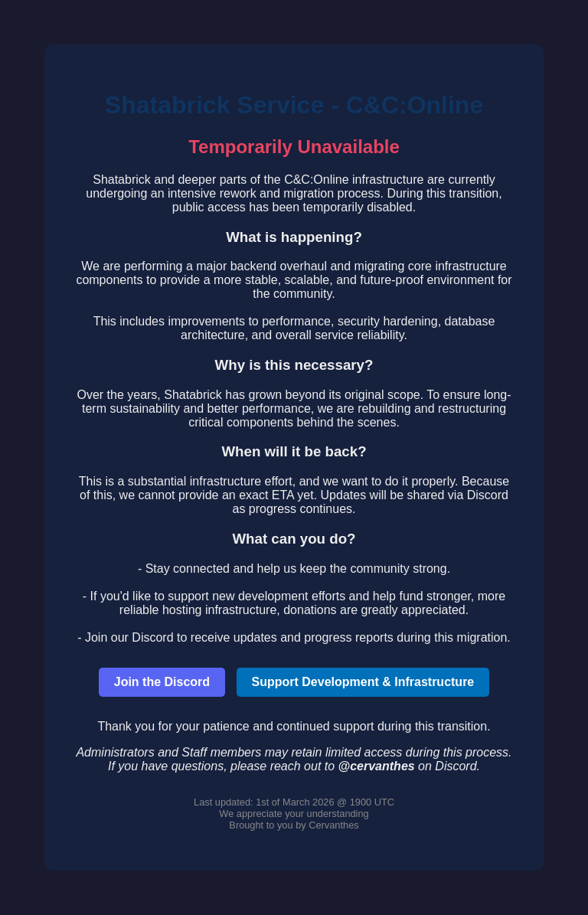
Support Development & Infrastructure (363, 682)
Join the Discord (162, 682)
